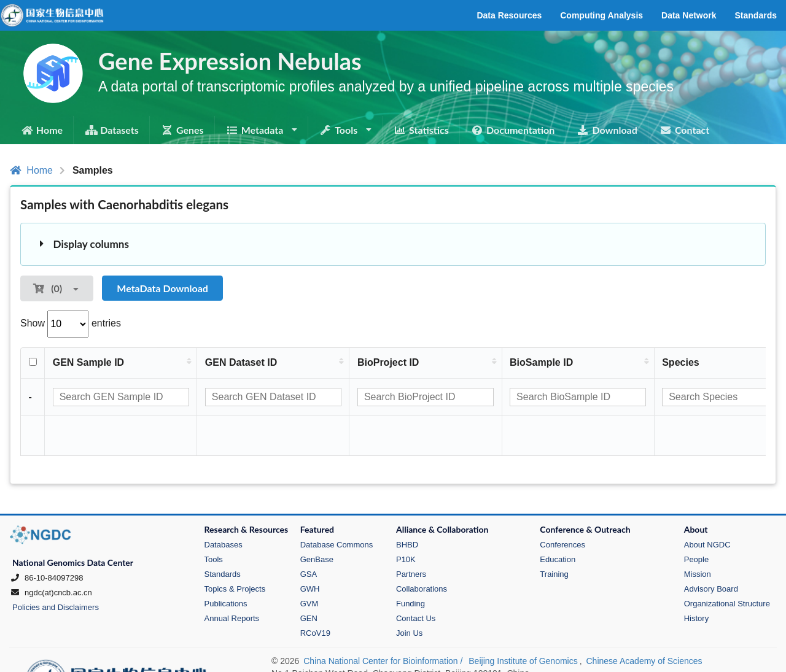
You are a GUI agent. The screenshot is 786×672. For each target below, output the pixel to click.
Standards (223, 535)
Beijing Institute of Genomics (523, 622)
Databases (224, 505)
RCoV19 (315, 594)
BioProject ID (388, 362)
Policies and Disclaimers (56, 568)
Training (554, 535)
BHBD (407, 505)
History (696, 579)
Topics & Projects (235, 550)
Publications (226, 564)
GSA (309, 535)
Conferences (562, 505)
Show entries (71, 323)
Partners (411, 535)
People (696, 520)
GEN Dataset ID (241, 362)
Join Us (409, 594)
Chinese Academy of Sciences (644, 622)
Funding (411, 564)
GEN (309, 579)
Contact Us (416, 579)
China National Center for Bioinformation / (384, 622)
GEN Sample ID (88, 362)
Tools (214, 520)
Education (558, 520)
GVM (309, 564)
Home (31, 170)
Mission (698, 535)
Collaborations (422, 550)
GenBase (317, 520)
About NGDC (707, 505)
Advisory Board (711, 550)
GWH (310, 550)
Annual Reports (232, 579)
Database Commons (337, 505)
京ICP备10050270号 (313, 649)
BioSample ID (542, 362)
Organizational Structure (727, 564)
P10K (406, 520)
